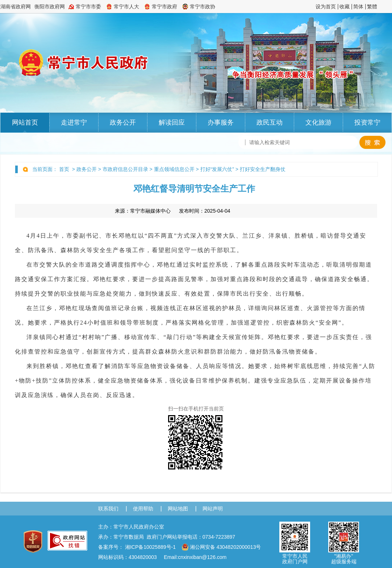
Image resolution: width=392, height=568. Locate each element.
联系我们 (108, 509)
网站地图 (178, 509)
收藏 (345, 7)
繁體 (372, 7)
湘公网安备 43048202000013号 (221, 547)
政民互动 (270, 122)
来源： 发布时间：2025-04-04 (173, 211)
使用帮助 (143, 509)
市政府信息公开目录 (125, 169)
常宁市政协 (203, 7)
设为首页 (326, 7)
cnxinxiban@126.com (202, 557)
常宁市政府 (164, 7)
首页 (64, 169)
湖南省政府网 (16, 7)
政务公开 (123, 122)
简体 (358, 7)
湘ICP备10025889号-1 (150, 547)
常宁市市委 (88, 7)
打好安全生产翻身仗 (263, 169)
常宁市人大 (126, 7)
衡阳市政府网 (50, 7)
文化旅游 (318, 122)
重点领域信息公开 (174, 169)
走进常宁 (74, 122)
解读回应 (172, 122)
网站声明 (213, 509)
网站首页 (25, 122)
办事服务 (221, 122)
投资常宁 (367, 122)
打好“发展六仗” (217, 169)
